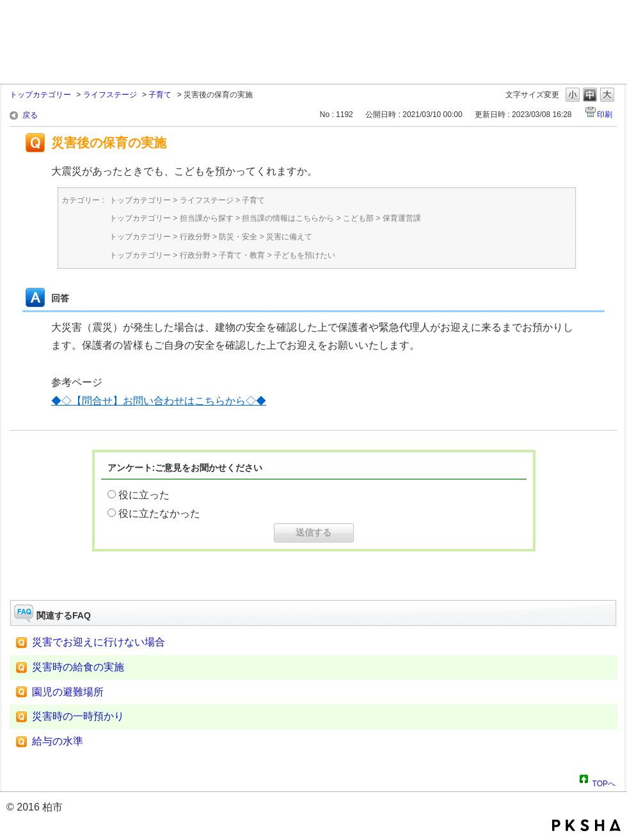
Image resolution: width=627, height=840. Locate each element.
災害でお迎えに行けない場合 (99, 642)
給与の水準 (58, 741)
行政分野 (195, 237)
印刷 (605, 115)
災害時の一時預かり (78, 716)
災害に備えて (289, 237)
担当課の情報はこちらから (288, 218)
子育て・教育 (242, 255)
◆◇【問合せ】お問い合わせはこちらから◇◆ (159, 401)
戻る (30, 115)
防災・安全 (238, 237)
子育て (160, 95)
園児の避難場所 (68, 692)
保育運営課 (402, 218)
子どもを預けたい (305, 255)
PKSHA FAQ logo (586, 825)
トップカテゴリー (40, 95)
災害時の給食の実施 (78, 667)
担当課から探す (207, 218)
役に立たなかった (159, 513)
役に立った (144, 495)
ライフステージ (110, 95)
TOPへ (604, 782)
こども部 (358, 218)
